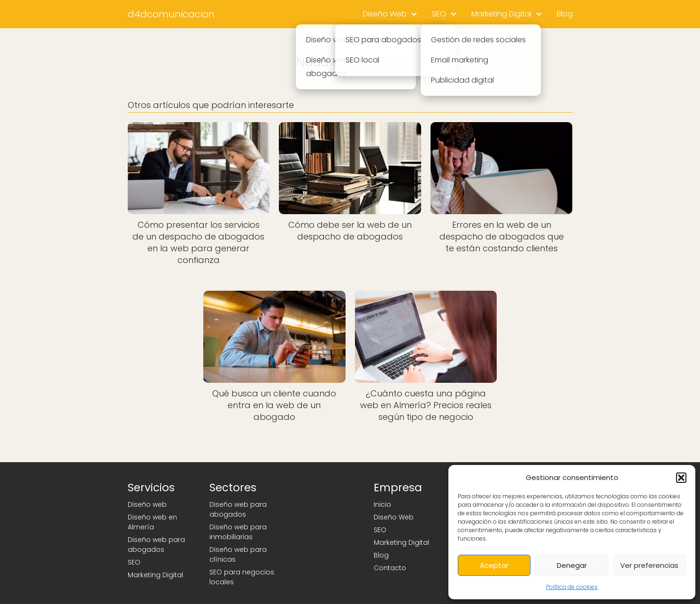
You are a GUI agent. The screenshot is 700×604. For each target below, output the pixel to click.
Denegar (572, 565)
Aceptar (494, 565)
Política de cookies (572, 587)
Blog (565, 14)
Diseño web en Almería (152, 522)
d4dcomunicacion (171, 14)
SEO (439, 14)
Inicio (382, 504)
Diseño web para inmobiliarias (238, 532)
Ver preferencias (649, 565)
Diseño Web (385, 14)
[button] (681, 478)
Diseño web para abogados (156, 545)
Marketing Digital (501, 14)
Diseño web (147, 504)
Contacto (390, 568)
